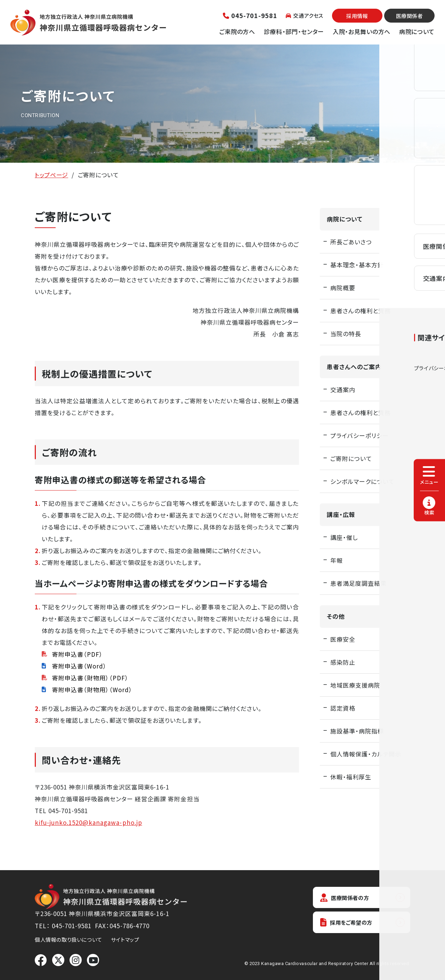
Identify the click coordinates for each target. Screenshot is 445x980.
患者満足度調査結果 (358, 583)
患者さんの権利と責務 (361, 311)
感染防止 (343, 662)
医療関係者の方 (348, 898)
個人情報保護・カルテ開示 (366, 754)
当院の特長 (346, 334)
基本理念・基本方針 (357, 265)
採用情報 (357, 16)
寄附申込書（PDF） (78, 654)
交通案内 (343, 390)
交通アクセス (305, 15)
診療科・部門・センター (294, 31)
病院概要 (343, 288)
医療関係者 (410, 16)
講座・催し (344, 537)
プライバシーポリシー (359, 435)
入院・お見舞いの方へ (362, 31)
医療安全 (343, 639)
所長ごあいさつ (351, 242)
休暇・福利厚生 (351, 777)
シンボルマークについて (362, 481)
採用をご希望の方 (350, 924)
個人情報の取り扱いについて (68, 939)
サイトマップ (125, 939)
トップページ (51, 175)
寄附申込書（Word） (79, 666)
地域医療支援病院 (355, 685)
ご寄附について (351, 458)
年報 (337, 560)
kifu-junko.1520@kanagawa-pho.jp (88, 822)
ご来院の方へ (237, 31)
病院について (417, 31)
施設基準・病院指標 (357, 731)
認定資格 (343, 708)
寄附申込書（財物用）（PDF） (90, 678)
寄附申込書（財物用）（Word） (92, 690)
